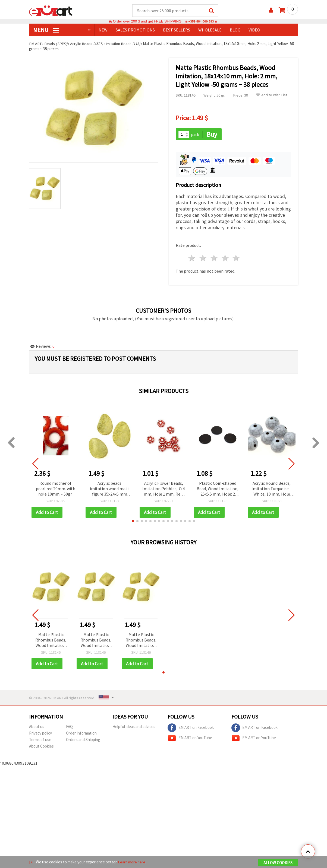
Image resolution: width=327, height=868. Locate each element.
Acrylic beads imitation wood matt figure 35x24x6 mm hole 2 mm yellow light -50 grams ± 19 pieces (110, 489)
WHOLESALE (210, 30)
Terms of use (40, 741)
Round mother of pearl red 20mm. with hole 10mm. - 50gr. (56, 489)
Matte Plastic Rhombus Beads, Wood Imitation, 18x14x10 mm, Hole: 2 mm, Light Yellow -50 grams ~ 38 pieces (51, 641)
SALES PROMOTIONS (135, 30)
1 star (192, 259)
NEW (103, 30)
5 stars (236, 259)
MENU (46, 30)
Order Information (81, 734)
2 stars (203, 259)
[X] (31, 862)
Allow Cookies (278, 863)
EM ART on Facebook (191, 729)
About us (37, 728)
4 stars (225, 259)
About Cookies (41, 747)
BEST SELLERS (177, 30)
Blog (235, 30)
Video (254, 30)
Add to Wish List (272, 95)
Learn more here (132, 862)
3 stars (214, 259)
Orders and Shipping (83, 741)
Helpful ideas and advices (134, 728)
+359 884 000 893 (201, 22)
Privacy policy (40, 734)
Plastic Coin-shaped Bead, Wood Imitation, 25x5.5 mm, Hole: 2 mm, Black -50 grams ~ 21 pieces (218, 489)
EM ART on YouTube (190, 739)
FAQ (69, 728)
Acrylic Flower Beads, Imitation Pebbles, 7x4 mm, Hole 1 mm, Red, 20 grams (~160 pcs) (163, 489)
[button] (133, 522)
